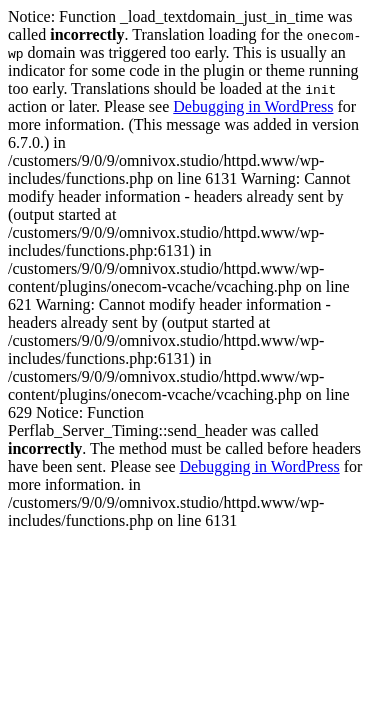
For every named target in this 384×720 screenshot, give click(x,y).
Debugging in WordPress (253, 106)
